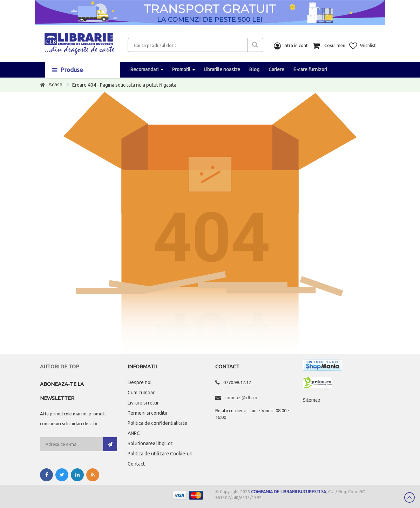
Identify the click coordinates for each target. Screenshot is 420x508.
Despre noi (140, 382)
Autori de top (60, 366)
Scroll (409, 497)
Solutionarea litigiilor (150, 443)
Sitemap (312, 400)
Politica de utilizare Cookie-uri (160, 454)
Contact (136, 464)
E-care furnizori (310, 69)
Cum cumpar (141, 393)
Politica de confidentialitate (157, 423)
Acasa (55, 84)
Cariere (276, 69)
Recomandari (144, 69)
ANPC (134, 433)
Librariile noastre (222, 69)
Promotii (181, 69)
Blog (254, 69)
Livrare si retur (143, 403)
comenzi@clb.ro (241, 397)
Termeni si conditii (147, 413)
